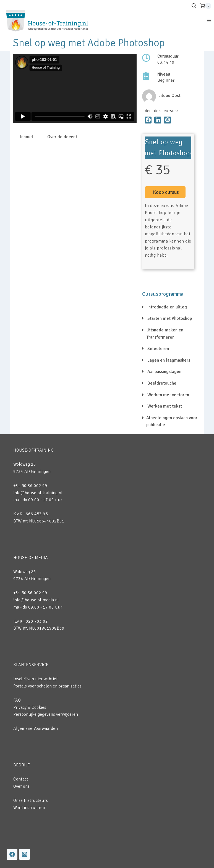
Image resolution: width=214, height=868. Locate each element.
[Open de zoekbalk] (194, 6)
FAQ (17, 700)
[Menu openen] (209, 20)
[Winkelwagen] (205, 6)
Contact (21, 779)
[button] (148, 120)
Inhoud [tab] (27, 137)
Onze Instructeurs (31, 800)
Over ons (21, 786)
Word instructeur (29, 808)
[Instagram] (24, 854)
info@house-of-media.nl (36, 600)
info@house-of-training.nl (38, 493)
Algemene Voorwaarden (36, 728)
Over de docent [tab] (62, 137)
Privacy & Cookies (30, 707)
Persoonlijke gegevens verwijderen (46, 714)
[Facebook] (12, 854)
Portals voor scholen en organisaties (47, 686)
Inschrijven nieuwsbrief (35, 679)
